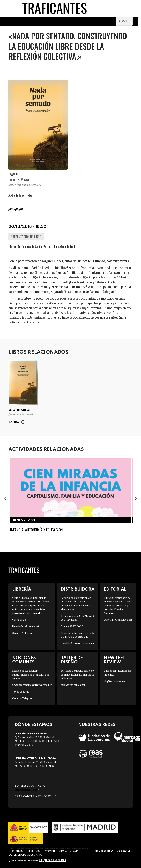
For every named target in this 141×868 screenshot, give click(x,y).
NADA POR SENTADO (20, 410)
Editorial (115, 589)
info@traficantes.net (28, 790)
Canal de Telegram (23, 633)
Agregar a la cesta (23, 422)
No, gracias (124, 851)
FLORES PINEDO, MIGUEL (21, 414)
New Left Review (114, 660)
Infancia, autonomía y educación (37, 530)
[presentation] (5, 499)
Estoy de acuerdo (103, 851)
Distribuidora (78, 589)
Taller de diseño (72, 660)
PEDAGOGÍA (16, 209)
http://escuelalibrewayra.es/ (25, 185)
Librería (22, 589)
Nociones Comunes (24, 660)
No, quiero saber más (52, 860)
